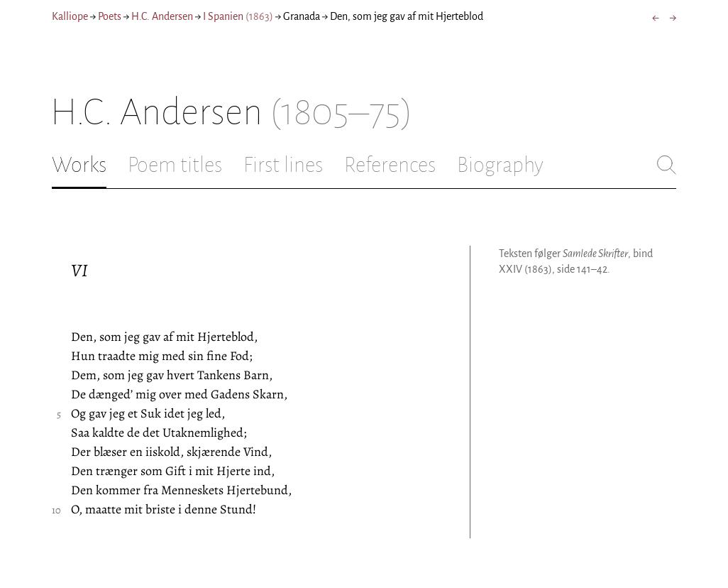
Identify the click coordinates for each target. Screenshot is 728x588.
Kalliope (70, 16)
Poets (110, 16)
